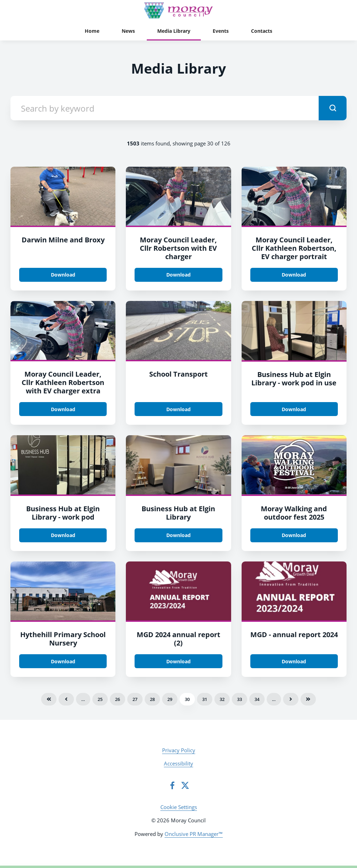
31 (205, 699)
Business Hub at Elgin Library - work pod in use (294, 379)
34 (257, 699)
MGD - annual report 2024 (294, 635)
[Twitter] (185, 785)
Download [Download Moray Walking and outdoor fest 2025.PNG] (294, 535)
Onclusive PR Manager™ (194, 834)
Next (291, 699)
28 (152, 699)
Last (308, 699)
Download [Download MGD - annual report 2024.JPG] (294, 661)
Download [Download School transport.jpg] (178, 409)
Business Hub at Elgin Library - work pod (63, 513)
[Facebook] (172, 785)
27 (135, 699)
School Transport (178, 374)
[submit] (333, 108)
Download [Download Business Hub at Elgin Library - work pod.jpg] (63, 535)
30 (187, 699)
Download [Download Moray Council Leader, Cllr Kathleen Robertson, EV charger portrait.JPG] (294, 275)
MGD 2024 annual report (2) (178, 639)
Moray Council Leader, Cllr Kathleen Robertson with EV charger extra (63, 382)
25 (100, 699)
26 (117, 699)
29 (170, 699)
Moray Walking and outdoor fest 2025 (294, 513)
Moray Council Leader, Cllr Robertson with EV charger (178, 248)
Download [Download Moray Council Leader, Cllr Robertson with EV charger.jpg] (178, 275)
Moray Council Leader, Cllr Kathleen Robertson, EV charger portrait (294, 248)
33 (240, 699)
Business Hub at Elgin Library (178, 513)
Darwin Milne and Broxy (63, 240)
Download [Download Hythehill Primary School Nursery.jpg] (63, 661)
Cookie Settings (179, 807)
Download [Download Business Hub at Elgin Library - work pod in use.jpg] (294, 409)
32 (222, 699)
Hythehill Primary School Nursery (63, 639)
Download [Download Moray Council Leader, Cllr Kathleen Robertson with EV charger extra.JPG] (63, 409)
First (49, 699)
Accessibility (178, 763)
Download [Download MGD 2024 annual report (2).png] (178, 661)
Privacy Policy (179, 750)
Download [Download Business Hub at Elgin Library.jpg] (178, 535)
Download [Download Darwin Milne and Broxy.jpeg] (63, 275)
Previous (66, 699)
